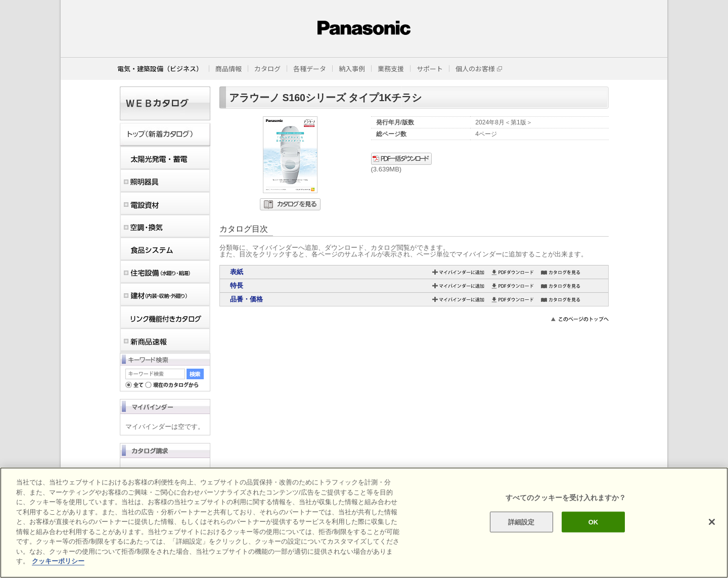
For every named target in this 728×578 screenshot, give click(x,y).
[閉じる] (712, 522)
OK (594, 522)
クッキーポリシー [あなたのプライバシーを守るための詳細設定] (58, 561)
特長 (237, 285)
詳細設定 (521, 522)
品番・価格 (246, 299)
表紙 (237, 272)
